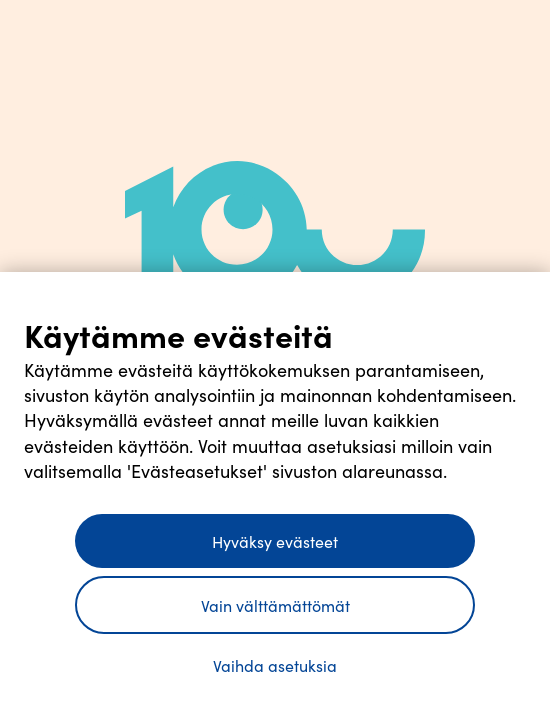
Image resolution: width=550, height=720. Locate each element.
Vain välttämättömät (275, 605)
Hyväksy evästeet (275, 541)
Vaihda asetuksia (275, 665)
